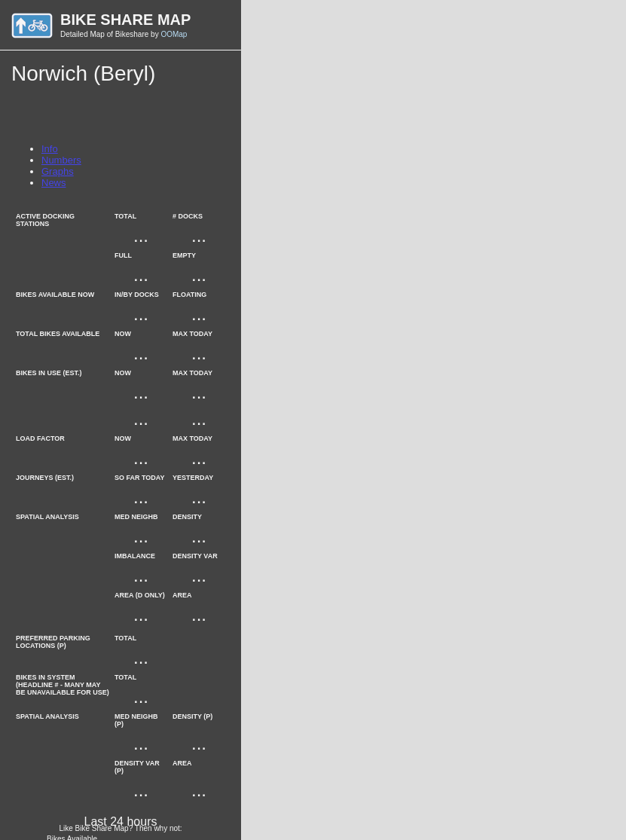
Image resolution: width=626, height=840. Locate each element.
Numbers (61, 160)
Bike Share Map (125, 20)
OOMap (174, 34)
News (54, 183)
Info (50, 149)
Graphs (58, 171)
